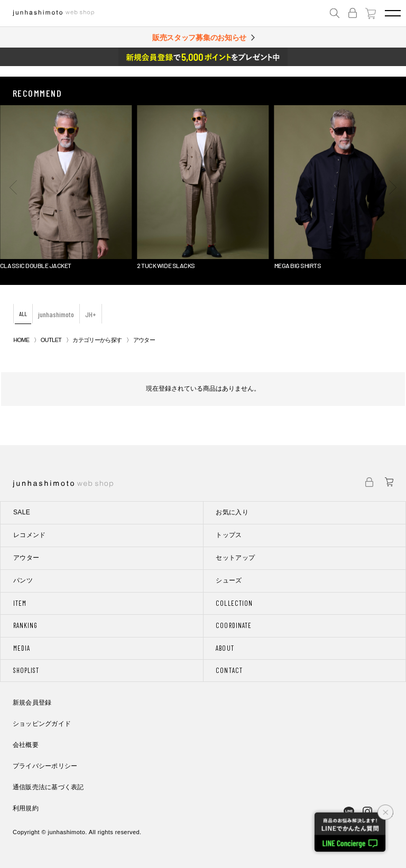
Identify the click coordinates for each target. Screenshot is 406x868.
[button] (13, 187)
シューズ (229, 580)
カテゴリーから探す (97, 340)
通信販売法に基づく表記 (48, 787)
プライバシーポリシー (45, 766)
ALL (23, 313)
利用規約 (26, 808)
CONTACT (229, 670)
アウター (26, 558)
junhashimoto (56, 314)
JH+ (91, 314)
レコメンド (30, 535)
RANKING (25, 625)
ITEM (20, 603)
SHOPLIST (26, 670)
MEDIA (22, 648)
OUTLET (51, 340)
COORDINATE (233, 625)
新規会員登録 (32, 703)
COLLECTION (234, 603)
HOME (21, 340)
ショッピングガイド (42, 724)
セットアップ (235, 558)
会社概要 (26, 745)
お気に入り (232, 512)
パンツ (23, 580)
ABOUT (225, 648)
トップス (229, 535)
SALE (22, 512)
